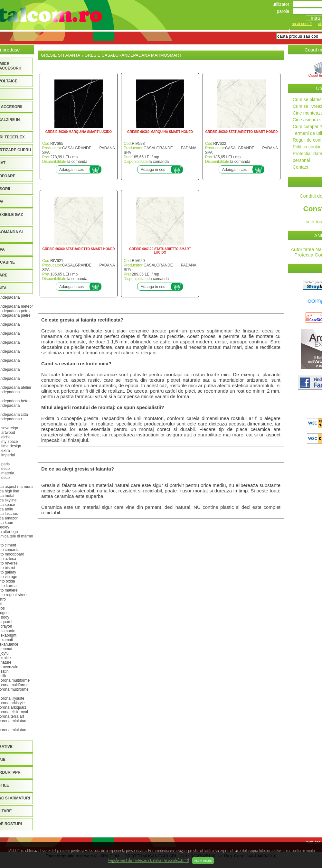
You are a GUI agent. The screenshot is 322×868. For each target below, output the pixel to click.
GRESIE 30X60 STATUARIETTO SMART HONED (241, 132)
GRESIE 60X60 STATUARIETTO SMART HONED (78, 249)
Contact (300, 167)
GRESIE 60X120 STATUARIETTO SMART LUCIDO (160, 251)
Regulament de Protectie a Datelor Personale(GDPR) (149, 860)
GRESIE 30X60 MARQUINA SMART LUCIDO (79, 132)
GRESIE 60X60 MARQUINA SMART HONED (160, 132)
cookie (276, 850)
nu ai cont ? (302, 24)
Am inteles (203, 861)
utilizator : (283, 4)
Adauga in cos (71, 170)
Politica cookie (307, 147)
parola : (285, 11)
